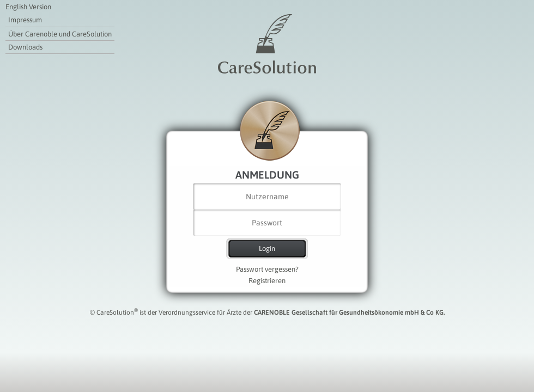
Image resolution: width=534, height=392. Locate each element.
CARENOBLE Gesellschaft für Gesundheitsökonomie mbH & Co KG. (349, 313)
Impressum (25, 20)
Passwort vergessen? (267, 269)
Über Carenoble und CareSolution (60, 33)
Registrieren (267, 281)
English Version (28, 7)
